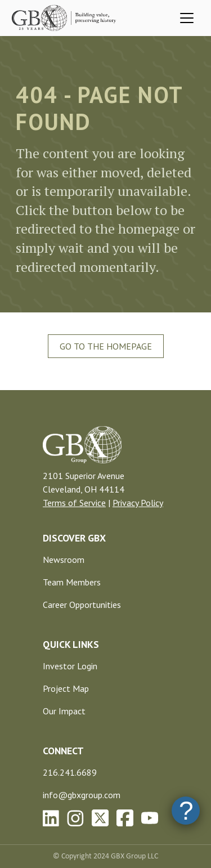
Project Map (66, 688)
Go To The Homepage (106, 346)
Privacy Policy (138, 503)
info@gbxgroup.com (82, 795)
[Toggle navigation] (187, 18)
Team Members (72, 582)
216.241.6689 (70, 772)
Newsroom (64, 560)
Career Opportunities (82, 605)
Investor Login (70, 666)
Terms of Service (74, 503)
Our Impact (64, 711)
